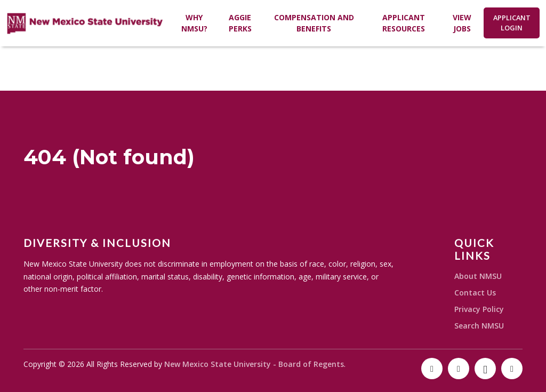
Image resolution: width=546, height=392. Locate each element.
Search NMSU (479, 326)
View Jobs (462, 23)
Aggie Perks (240, 23)
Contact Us (475, 293)
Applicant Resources (404, 23)
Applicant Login (512, 23)
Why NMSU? (194, 23)
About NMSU (478, 276)
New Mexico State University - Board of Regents (254, 364)
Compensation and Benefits (314, 23)
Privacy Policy (479, 309)
